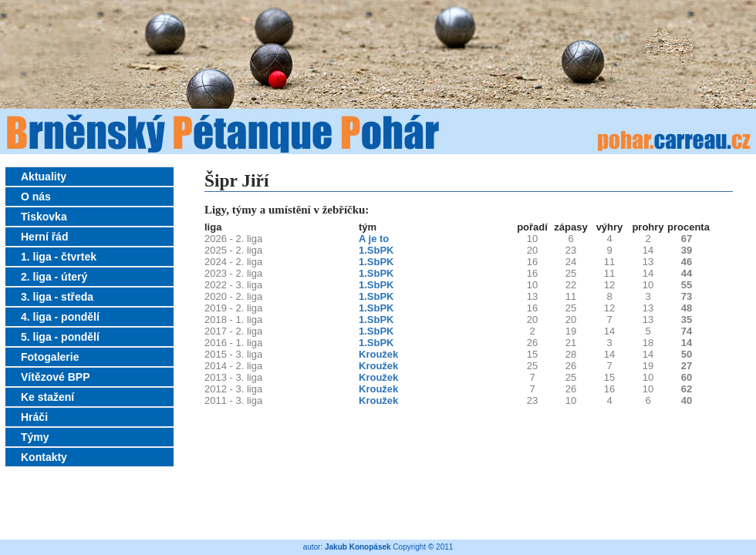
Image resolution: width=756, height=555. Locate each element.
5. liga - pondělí (60, 337)
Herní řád (44, 237)
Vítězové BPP (55, 377)
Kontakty (44, 457)
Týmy (35, 437)
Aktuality (44, 177)
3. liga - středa (57, 297)
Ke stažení (47, 397)
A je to (374, 239)
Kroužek (378, 354)
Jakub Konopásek (358, 547)
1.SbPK (376, 250)
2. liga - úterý (54, 277)
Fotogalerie (50, 357)
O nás (36, 197)
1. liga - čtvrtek (59, 257)
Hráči (34, 417)
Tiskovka (44, 217)
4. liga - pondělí (60, 317)
